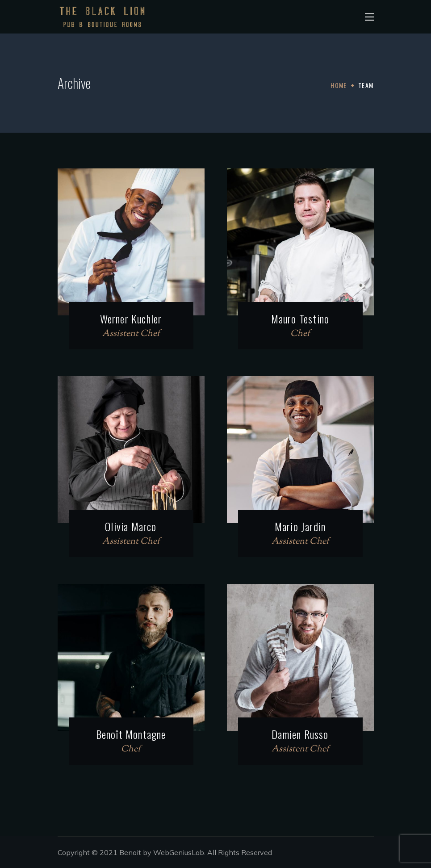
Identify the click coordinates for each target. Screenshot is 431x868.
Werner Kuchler (131, 319)
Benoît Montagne (131, 734)
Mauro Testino (300, 319)
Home (339, 85)
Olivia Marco (131, 526)
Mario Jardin (300, 526)
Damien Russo (300, 734)
